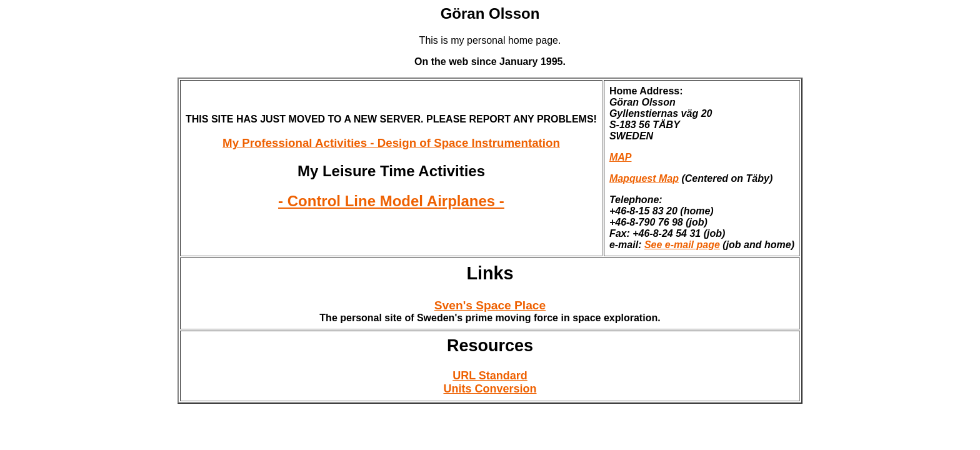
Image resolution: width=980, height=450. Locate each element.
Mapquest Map (644, 178)
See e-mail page (682, 245)
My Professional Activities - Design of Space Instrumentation (391, 143)
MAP (621, 157)
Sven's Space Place (490, 305)
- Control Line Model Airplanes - (391, 201)
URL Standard (490, 376)
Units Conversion (490, 389)
